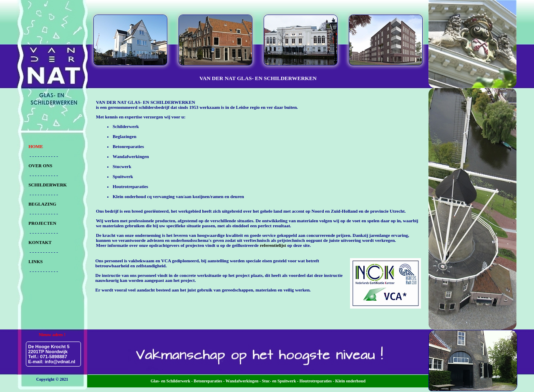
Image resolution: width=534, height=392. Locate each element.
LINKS (35, 261)
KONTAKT (40, 242)
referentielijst (273, 245)
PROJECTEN (42, 223)
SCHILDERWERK (48, 185)
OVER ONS (40, 166)
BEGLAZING (42, 204)
